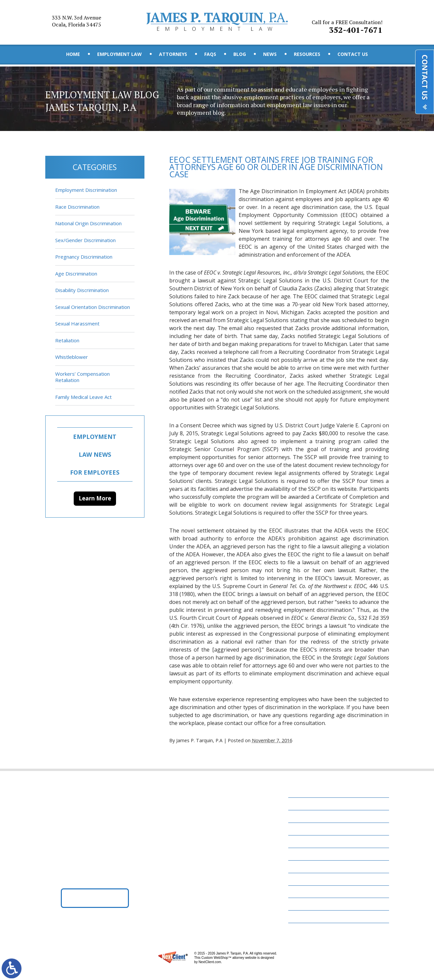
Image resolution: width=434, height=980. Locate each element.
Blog (240, 54)
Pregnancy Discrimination (84, 257)
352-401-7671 (348, 23)
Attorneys (173, 54)
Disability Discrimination (82, 290)
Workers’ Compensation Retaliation (82, 377)
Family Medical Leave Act (83, 397)
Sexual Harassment (77, 323)
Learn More (95, 498)
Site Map (302, 917)
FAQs (210, 54)
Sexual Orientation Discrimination (93, 307)
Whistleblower (72, 357)
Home (73, 54)
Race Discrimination (77, 207)
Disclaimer (305, 905)
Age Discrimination (76, 274)
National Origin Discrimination (88, 223)
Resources (307, 54)
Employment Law (119, 54)
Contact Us (353, 54)
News (270, 54)
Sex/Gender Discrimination (85, 240)
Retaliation (67, 340)
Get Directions (95, 899)
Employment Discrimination (86, 190)
